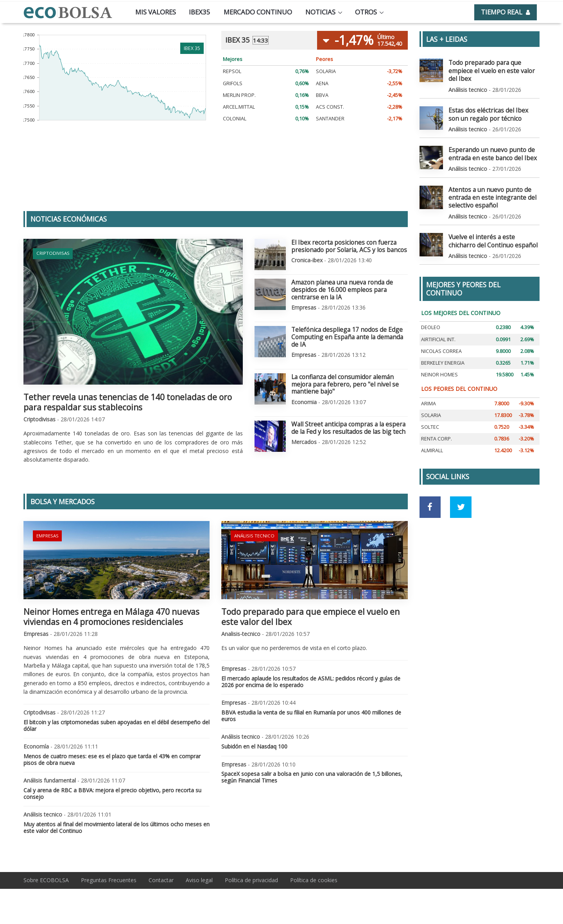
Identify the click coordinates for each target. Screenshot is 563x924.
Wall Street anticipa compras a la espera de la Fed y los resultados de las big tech (349, 403)
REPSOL (232, 71)
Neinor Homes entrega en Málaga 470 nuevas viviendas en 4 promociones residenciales (111, 617)
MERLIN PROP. (239, 95)
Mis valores (156, 12)
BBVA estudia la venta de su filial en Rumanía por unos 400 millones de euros (311, 716)
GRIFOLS (233, 83)
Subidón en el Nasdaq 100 (254, 746)
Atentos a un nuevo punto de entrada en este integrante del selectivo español (487, 183)
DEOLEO (431, 310)
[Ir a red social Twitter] (461, 490)
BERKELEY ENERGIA (443, 345)
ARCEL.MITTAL (239, 107)
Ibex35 (200, 12)
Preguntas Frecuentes (109, 880)
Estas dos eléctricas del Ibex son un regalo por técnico (493, 103)
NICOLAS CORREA (441, 334)
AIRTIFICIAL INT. (438, 322)
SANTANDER (330, 119)
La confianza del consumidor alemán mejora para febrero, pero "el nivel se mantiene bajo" (349, 364)
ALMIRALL (432, 433)
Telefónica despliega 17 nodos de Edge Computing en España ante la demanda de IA (348, 324)
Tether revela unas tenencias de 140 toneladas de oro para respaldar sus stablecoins (128, 402)
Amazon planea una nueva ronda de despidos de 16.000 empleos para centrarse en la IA (349, 285)
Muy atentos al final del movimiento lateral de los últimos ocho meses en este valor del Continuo (117, 827)
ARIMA (429, 386)
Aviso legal (199, 880)
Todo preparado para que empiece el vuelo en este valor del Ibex (310, 617)
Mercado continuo (258, 12)
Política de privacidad (251, 880)
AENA (322, 83)
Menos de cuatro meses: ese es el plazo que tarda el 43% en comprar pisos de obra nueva (112, 759)
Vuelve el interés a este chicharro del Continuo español (490, 224)
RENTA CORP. (437, 421)
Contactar (161, 880)
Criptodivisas (52, 252)
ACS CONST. (330, 107)
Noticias (320, 12)
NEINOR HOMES (439, 357)
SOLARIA (326, 71)
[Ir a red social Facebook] (430, 490)
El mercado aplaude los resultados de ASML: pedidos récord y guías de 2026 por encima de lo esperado (311, 682)
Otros (366, 12)
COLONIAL (235, 119)
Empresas (47, 535)
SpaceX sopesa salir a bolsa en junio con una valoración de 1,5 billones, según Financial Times (312, 777)
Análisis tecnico (253, 535)
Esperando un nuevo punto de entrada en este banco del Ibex (488, 141)
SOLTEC (430, 409)
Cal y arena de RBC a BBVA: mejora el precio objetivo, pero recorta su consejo (112, 793)
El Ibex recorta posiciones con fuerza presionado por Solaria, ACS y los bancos (343, 245)
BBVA (322, 95)
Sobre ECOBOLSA (46, 880)
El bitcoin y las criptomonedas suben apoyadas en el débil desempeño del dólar (117, 725)
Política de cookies (314, 880)
